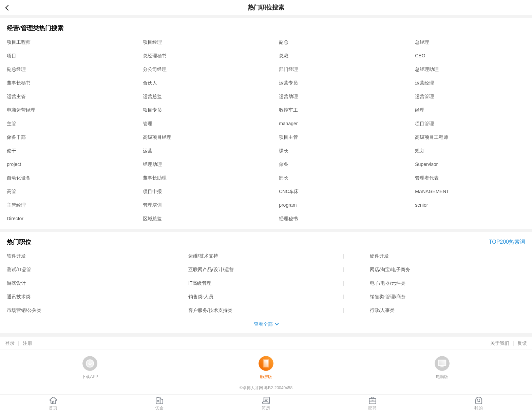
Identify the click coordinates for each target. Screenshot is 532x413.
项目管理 (424, 124)
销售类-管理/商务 (388, 297)
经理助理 (152, 164)
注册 (27, 343)
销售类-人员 (201, 297)
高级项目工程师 (432, 137)
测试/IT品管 (19, 269)
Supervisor (426, 164)
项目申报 (152, 191)
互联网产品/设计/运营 (211, 269)
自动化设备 (19, 178)
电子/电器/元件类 (388, 283)
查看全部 (263, 324)
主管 (12, 124)
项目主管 (288, 137)
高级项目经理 (157, 137)
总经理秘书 (155, 56)
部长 (284, 178)
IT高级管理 (200, 283)
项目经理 (152, 42)
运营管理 (424, 96)
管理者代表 (427, 178)
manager (288, 124)
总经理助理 (427, 69)
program (288, 205)
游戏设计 (16, 283)
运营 (148, 151)
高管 (12, 191)
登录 (10, 343)
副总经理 (16, 69)
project (14, 164)
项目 (12, 56)
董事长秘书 (19, 83)
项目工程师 (19, 42)
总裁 (284, 56)
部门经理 (288, 69)
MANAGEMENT (432, 191)
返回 (10, 7)
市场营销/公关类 (24, 310)
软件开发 (16, 256)
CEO (420, 56)
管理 (148, 124)
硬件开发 (379, 256)
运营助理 (288, 96)
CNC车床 (289, 191)
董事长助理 (155, 178)
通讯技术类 (19, 297)
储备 (284, 164)
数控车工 (288, 110)
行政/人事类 (382, 310)
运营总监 (152, 96)
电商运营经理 (21, 110)
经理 (420, 110)
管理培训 (152, 205)
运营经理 (424, 83)
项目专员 (152, 110)
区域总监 (152, 219)
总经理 (422, 42)
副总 (284, 42)
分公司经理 (155, 69)
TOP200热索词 (507, 242)
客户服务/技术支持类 (210, 310)
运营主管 (16, 96)
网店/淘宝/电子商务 (390, 269)
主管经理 (16, 205)
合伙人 (150, 83)
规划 (420, 151)
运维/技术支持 (203, 256)
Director (15, 219)
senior (421, 205)
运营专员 (288, 83)
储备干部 (16, 137)
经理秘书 (288, 219)
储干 (12, 151)
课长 (284, 151)
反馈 (522, 343)
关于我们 (500, 343)
